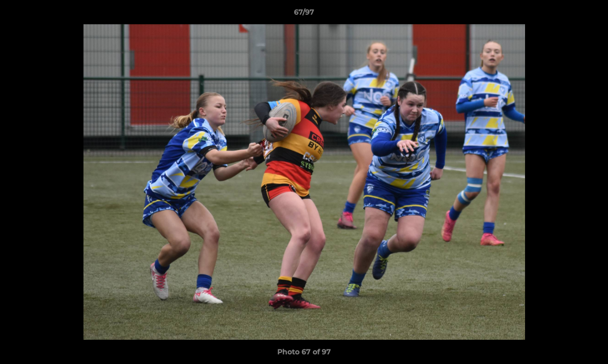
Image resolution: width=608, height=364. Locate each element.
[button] (590, 15)
